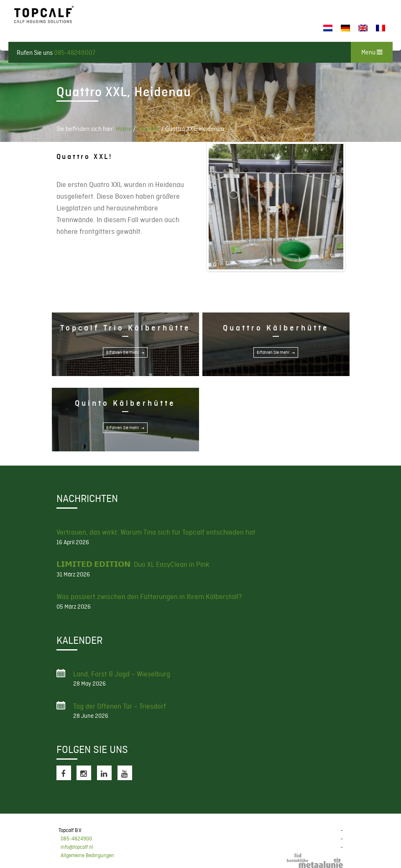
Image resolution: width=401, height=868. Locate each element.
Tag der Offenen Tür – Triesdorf (120, 706)
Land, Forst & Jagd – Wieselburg (122, 674)
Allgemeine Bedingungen (87, 855)
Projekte (148, 129)
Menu (372, 52)
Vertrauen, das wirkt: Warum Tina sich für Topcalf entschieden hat (156, 532)
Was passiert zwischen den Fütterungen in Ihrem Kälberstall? (149, 597)
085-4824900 (76, 839)
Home (124, 129)
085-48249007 (75, 53)
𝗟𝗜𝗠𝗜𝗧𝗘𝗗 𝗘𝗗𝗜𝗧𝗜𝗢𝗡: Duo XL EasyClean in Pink (133, 564)
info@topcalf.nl (77, 847)
